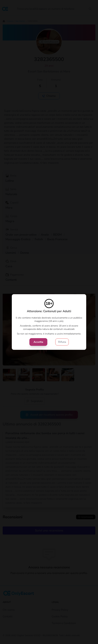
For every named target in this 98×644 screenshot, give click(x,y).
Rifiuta (62, 342)
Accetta (38, 342)
